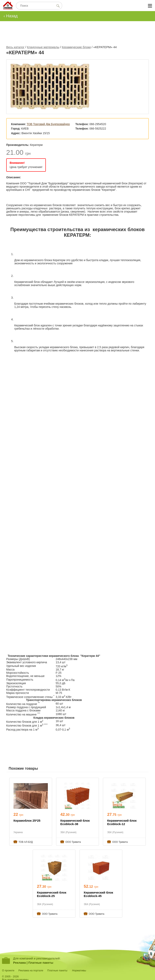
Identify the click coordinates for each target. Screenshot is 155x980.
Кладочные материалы (43, 47)
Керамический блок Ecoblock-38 (75, 822)
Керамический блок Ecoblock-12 (122, 822)
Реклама (19, 963)
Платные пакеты (41, 963)
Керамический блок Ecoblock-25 (52, 894)
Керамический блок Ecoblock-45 (98, 894)
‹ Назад (11, 16)
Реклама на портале (31, 970)
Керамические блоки (76, 47)
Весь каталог (15, 47)
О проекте (8, 970)
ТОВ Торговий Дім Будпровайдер (48, 124)
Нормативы (79, 970)
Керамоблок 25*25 (27, 821)
